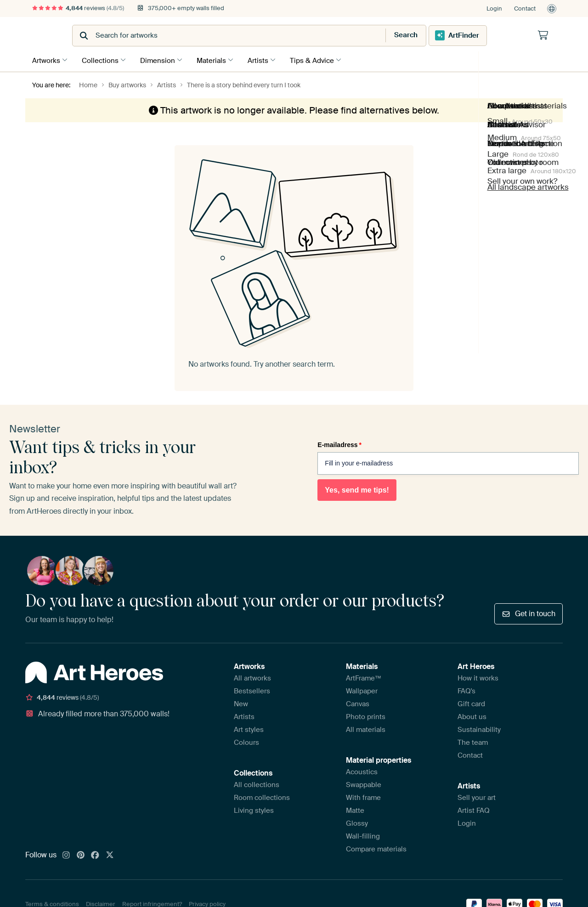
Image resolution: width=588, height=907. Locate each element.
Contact (525, 9)
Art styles (249, 728)
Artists (267, 59)
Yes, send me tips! (357, 489)
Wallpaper (362, 690)
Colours (246, 741)
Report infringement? (152, 903)
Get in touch (529, 612)
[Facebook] (95, 854)
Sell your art (477, 796)
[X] (110, 854)
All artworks (252, 677)
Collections (102, 59)
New (241, 703)
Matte (355, 809)
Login (494, 9)
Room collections (262, 796)
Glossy (357, 822)
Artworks (46, 59)
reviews (78, 8)
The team (473, 741)
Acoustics (362, 771)
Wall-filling (363, 835)
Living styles (254, 809)
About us (472, 715)
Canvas (358, 703)
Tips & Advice (323, 59)
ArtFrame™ (364, 677)
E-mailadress (339, 443)
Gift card (471, 703)
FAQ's (466, 690)
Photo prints (366, 715)
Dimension (162, 59)
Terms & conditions (52, 903)
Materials (218, 59)
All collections (257, 783)
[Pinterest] (81, 854)
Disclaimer (101, 903)
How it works (478, 677)
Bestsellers (252, 690)
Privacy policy (207, 903)
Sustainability (479, 728)
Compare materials (376, 848)
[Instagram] (66, 854)
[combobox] (271, 36)
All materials (366, 728)
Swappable (364, 783)
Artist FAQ (474, 809)
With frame (363, 796)
